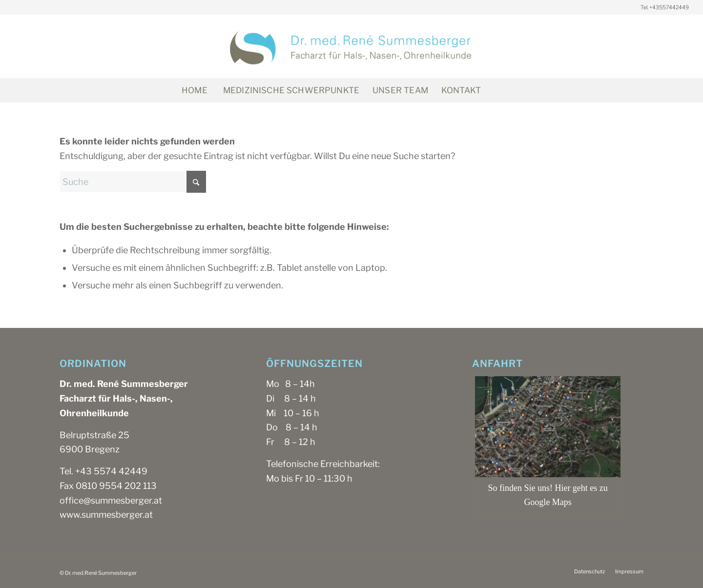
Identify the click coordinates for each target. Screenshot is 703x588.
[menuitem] (194, 90)
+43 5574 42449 (111, 471)
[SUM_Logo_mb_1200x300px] (351, 46)
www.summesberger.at (106, 515)
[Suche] (509, 90)
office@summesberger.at (111, 500)
